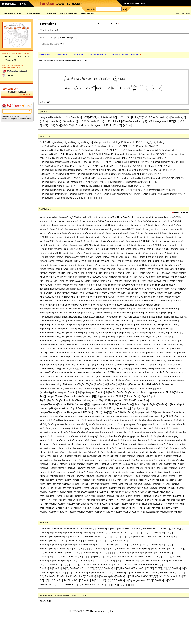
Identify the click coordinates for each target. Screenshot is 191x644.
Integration (79, 55)
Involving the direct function (125, 55)
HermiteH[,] (62, 55)
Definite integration (98, 55)
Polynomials (45, 55)
